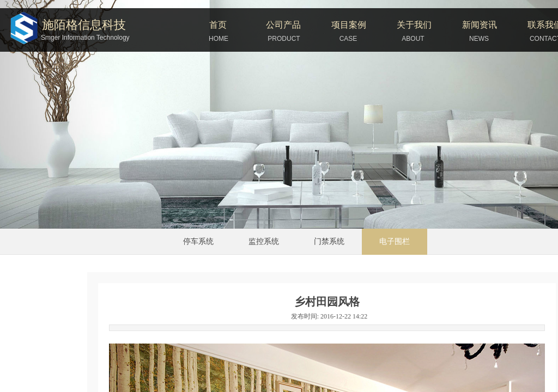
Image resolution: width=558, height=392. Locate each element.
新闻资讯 (480, 25)
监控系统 (264, 241)
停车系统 (198, 241)
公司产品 (283, 25)
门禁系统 (329, 241)
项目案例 (349, 25)
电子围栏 (395, 241)
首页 (218, 25)
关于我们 (414, 25)
